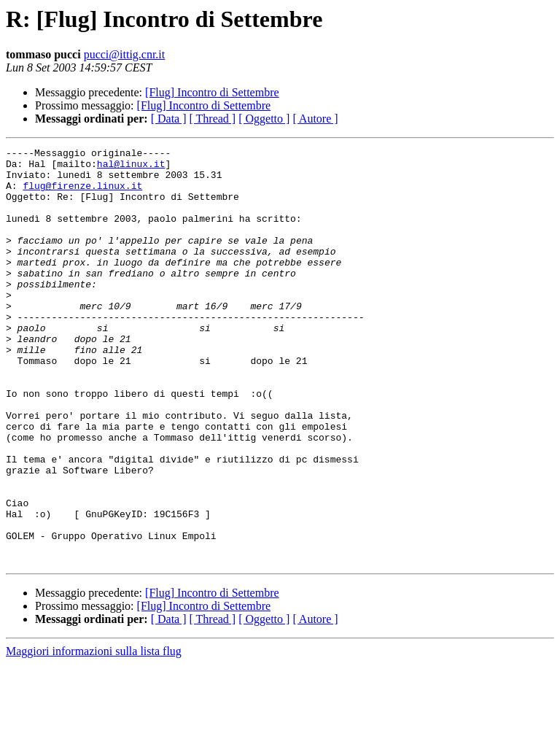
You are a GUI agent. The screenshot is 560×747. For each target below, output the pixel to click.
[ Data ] (169, 119)
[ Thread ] (213, 119)
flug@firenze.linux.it (82, 194)
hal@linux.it (131, 168)
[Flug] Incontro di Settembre (212, 92)
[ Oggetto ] (264, 119)
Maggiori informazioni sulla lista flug (94, 734)
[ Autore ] (315, 119)
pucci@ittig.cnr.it (125, 54)
